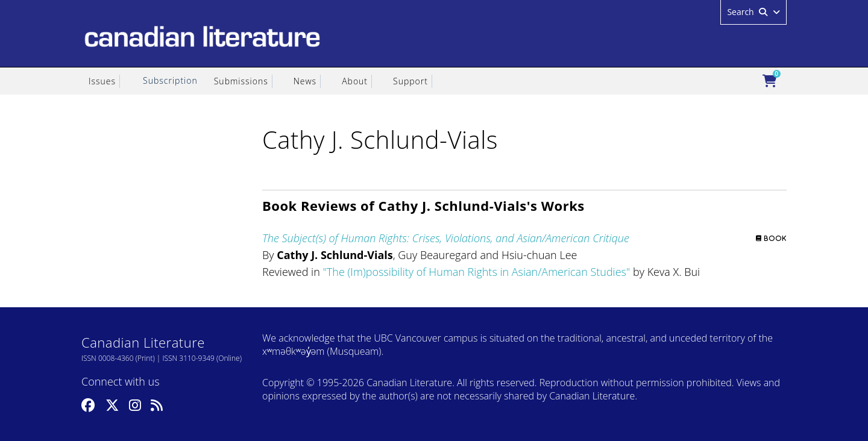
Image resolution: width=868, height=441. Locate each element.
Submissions (241, 81)
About (355, 81)
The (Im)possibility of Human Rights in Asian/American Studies (476, 272)
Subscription (170, 80)
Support (410, 81)
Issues (102, 81)
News (305, 81)
